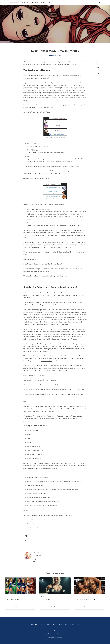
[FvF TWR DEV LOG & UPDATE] (90, 604)
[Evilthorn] (27, 556)
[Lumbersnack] (77, 581)
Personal (72, 624)
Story (66, 624)
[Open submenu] (49, 3)
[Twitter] (98, 68)
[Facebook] (98, 73)
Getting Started (35, 624)
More (43, 3)
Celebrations (55, 627)
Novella (54, 624)
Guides (51, 55)
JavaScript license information (55, 637)
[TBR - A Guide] (55, 604)
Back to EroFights (33, 2)
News (78, 624)
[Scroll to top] (98, 62)
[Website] (34, 562)
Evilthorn (37, 553)
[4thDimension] (8, 581)
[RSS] (55, 631)
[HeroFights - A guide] (20, 604)
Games (8, 597)
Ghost (65, 634)
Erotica (61, 624)
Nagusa (47, 271)
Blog (23, 2)
